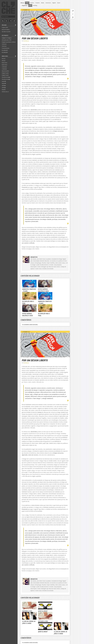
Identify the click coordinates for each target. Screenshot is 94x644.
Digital (54, 3)
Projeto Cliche (5, 28)
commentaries (73, 17)
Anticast (4, 59)
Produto (38, 3)
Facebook (14, 21)
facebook (73, 14)
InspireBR (4, 81)
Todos (27, 3)
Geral (59, 3)
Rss (3, 21)
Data (30, 5)
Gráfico (32, 3)
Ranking (35, 5)
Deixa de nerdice (5, 71)
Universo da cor (5, 92)
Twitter (6, 21)
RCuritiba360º (5, 50)
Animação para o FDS (7, 40)
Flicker (10, 21)
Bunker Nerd (4, 63)
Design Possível (5, 73)
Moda (43, 3)
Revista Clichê (8, 8)
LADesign (4, 86)
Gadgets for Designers (7, 38)
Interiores (48, 3)
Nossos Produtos (6, 30)
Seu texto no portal (6, 32)
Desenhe (4, 90)
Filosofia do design (6, 77)
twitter (73, 11)
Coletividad (4, 67)
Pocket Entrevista (6, 48)
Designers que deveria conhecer (9, 42)
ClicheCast (4, 44)
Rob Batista (26, 41)
